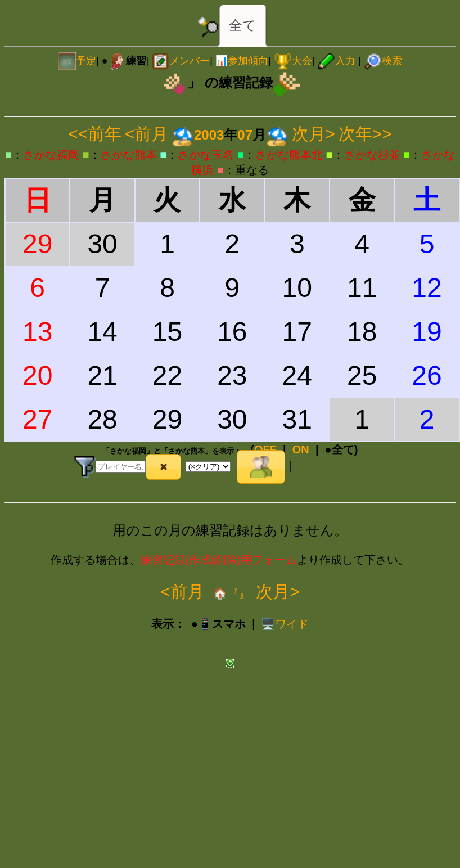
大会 (293, 61)
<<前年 (95, 134)
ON (301, 449)
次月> (314, 134)
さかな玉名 (206, 155)
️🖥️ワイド (285, 624)
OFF (265, 449)
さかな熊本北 (289, 155)
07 (245, 135)
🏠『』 (230, 593)
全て (243, 25)
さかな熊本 (129, 155)
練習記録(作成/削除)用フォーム (219, 560)
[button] (163, 467)
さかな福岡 (51, 155)
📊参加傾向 (242, 61)
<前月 (147, 134)
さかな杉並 (372, 155)
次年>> (365, 134)
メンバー (181, 61)
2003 (209, 135)
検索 (383, 61)
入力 (336, 61)
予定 (77, 61)
